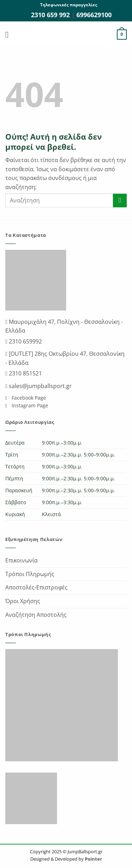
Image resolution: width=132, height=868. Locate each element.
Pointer (93, 859)
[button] (10, 35)
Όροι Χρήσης (23, 601)
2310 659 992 (51, 15)
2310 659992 (25, 341)
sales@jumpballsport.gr (40, 386)
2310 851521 (25, 373)
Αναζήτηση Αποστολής (36, 615)
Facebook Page (28, 398)
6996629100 (94, 15)
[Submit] (120, 201)
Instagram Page (29, 405)
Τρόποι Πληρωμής (30, 574)
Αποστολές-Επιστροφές (36, 587)
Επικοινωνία (21, 560)
